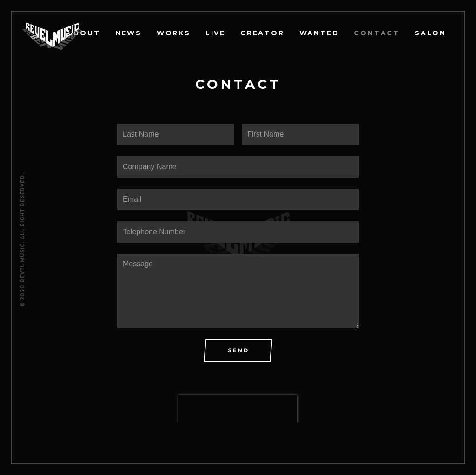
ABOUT (84, 33)
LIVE (215, 33)
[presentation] (238, 409)
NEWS (129, 33)
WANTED (319, 33)
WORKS (174, 33)
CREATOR (262, 33)
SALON (430, 33)
